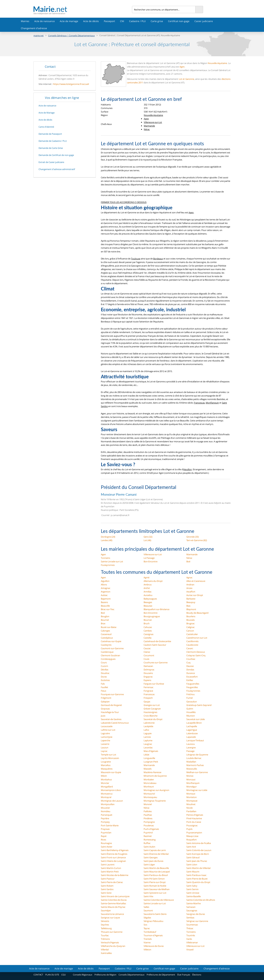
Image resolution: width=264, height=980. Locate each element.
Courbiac (191, 659)
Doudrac (105, 673)
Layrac (104, 751)
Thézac (190, 928)
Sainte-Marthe (194, 903)
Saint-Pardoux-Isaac (196, 875)
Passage (190, 751)
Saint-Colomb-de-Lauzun (199, 850)
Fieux (104, 691)
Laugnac (148, 744)
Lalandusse (192, 733)
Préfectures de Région (105, 975)
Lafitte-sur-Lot (108, 730)
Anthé (147, 588)
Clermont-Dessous (196, 652)
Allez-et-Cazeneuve (196, 581)
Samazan (191, 907)
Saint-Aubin (149, 847)
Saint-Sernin (192, 889)
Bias (188, 606)
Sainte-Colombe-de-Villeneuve (159, 900)
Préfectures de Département (161, 975)
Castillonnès (192, 641)
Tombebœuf (150, 932)
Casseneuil (106, 634)
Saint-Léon (192, 865)
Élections (197, 975)
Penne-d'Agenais (195, 815)
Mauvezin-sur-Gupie (111, 772)
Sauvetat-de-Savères (111, 719)
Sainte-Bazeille (194, 896)
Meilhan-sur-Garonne (197, 772)
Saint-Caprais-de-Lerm (155, 850)
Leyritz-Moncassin (110, 758)
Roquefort (192, 840)
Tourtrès (191, 935)
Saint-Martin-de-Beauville (156, 868)
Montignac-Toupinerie (155, 801)
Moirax (190, 776)
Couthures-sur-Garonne (156, 662)
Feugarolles (192, 687)
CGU (63, 975)
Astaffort (191, 592)
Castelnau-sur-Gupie (111, 641)
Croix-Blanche (151, 716)
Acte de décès (91, 21)
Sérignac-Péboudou (153, 921)
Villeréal (105, 950)
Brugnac (191, 623)
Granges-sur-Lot (152, 705)
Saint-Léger (149, 865)
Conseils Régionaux (83, 975)
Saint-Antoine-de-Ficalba (199, 843)
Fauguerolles (193, 684)
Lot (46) (147, 540)
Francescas (199, 403)
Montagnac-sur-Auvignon (156, 790)
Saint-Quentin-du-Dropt (198, 882)
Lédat (146, 755)
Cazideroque (107, 652)
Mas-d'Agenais (151, 751)
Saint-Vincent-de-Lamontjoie (115, 896)
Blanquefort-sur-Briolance (156, 609)
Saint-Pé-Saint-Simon (154, 879)
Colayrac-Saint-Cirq (196, 655)
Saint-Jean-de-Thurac (197, 861)
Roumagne (106, 843)
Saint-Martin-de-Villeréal (198, 868)
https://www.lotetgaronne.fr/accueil (71, 84)
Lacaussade (107, 726)
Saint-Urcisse (193, 893)
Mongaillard (107, 787)
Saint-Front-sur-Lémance (113, 857)
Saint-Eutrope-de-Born (198, 854)
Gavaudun (192, 702)
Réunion (191, 716)
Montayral (106, 797)
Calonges (105, 631)
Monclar (105, 783)
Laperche (105, 740)
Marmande (149, 126)
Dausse (190, 666)
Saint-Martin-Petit (110, 872)
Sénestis (105, 921)
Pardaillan (191, 811)
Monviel (148, 804)
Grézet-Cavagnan (152, 709)
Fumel (189, 698)
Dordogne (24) (108, 537)
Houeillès (191, 712)
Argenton (106, 592)
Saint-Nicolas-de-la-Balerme (115, 875)
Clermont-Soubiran (110, 655)
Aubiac (104, 595)
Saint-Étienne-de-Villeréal (156, 854)
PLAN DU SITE (52, 975)
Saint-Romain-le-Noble (155, 886)
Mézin (104, 776)
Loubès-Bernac (194, 758)
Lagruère (105, 733)
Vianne (147, 942)
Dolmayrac (149, 670)
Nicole (189, 808)
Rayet (104, 836)
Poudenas (149, 825)
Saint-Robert (107, 886)
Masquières (107, 769)
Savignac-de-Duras (196, 914)
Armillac (148, 592)
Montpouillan (108, 804)
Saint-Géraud (193, 857)
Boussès (191, 620)
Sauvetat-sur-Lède (196, 719)
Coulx (146, 659)
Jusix (103, 716)
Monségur (192, 787)
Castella (147, 638)
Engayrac (148, 677)
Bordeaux (158, 259)
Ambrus (148, 585)
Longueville (149, 758)
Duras (104, 677)
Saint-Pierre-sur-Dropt (155, 882)
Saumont (148, 910)
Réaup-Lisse (192, 836)
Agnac (189, 577)
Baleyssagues (150, 599)
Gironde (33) (193, 537)
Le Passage (149, 558)
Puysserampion (194, 833)
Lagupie (148, 733)
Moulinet (191, 804)
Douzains (148, 673)
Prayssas (105, 829)
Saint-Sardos (107, 889)
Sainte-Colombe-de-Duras (114, 900)
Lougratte (106, 762)
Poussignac (192, 825)
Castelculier (192, 634)
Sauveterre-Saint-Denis (155, 914)
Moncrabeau (150, 783)
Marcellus (106, 765)
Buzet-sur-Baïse (109, 627)
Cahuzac (148, 627)
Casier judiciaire (204, 21)
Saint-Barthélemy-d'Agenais (115, 850)
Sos (145, 925)
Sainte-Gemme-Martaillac (113, 903)
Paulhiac (148, 815)
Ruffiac (147, 843)
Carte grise (157, 21)
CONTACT (38, 975)
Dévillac (105, 670)
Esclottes (105, 680)
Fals (103, 684)
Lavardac (148, 748)
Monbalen (149, 779)
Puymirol (148, 833)
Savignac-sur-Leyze (110, 918)
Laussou (191, 744)
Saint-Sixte (106, 893)
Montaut (191, 794)
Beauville (105, 606)
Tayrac (147, 928)
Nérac (147, 129)
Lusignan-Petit (151, 762)
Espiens (147, 680)
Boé (188, 561)
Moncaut (191, 779)
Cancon (190, 631)
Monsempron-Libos (111, 790)
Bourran (148, 620)
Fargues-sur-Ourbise (154, 684)
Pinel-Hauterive (194, 818)
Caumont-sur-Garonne (112, 648)
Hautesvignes (150, 712)
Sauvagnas (192, 910)
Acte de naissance (45, 21)
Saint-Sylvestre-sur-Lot (155, 893)
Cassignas (148, 634)
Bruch (147, 623)
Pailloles (148, 811)
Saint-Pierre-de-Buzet (197, 879)
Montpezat (192, 801)
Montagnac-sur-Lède (197, 790)
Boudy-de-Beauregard (197, 613)
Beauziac (148, 606)
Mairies (25, 21)
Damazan (148, 666)
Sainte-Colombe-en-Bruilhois (201, 900)
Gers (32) (148, 537)
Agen (182, 67)
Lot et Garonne (186, 79)
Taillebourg (106, 928)
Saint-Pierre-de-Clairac (112, 882)
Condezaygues (108, 659)
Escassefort (192, 677)
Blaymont (191, 609)
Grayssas (105, 709)
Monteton (192, 797)
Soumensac (192, 925)
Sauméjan (106, 910)
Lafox (146, 730)
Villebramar (192, 942)
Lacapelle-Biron (194, 723)
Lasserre (105, 744)
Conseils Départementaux (131, 975)
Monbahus (106, 779)
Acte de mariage (69, 21)
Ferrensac (148, 687)
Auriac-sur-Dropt (195, 595)
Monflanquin (212, 403)
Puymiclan (106, 833)
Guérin (190, 709)
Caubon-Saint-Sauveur (155, 645)
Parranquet (107, 815)
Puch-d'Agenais (151, 829)
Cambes (148, 631)
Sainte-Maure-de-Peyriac (113, 907)
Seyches (105, 925)
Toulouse (136, 259)
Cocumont (149, 655)
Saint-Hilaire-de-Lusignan (113, 861)
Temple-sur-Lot (109, 755)
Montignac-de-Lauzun (112, 801)
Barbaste (191, 599)
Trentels (148, 939)
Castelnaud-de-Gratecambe (157, 641)
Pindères (148, 818)
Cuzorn (104, 666)
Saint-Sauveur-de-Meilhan (157, 889)
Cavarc (190, 648)
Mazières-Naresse (152, 772)
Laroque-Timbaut (195, 740)
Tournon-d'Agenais (153, 935)
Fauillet (104, 687)
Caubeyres (106, 645)
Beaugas (148, 602)
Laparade (191, 737)
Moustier (105, 808)
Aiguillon (187, 469)
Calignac (191, 627)
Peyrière (105, 818)
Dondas (190, 670)
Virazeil (190, 950)
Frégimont (106, 698)
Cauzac (147, 648)
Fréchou (191, 694)
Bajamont (106, 599)
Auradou (148, 595)
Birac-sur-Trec (108, 609)
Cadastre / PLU (137, 21)
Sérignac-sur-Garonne (197, 921)
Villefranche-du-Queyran (113, 946)
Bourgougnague (152, 616)
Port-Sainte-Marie (110, 825)
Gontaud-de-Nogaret (111, 705)
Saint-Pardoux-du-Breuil (156, 875)
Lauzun (105, 748)
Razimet (148, 836)
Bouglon (105, 616)
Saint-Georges (151, 857)
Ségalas (147, 918)
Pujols (189, 829)
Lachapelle (192, 726)
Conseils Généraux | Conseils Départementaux (71, 36)
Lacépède (148, 726)
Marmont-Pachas (195, 765)
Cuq (188, 662)
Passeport (109, 21)
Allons (104, 585)
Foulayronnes (108, 565)
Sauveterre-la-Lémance (112, 914)
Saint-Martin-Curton (111, 868)
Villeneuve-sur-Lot (153, 122)
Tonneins (105, 558)
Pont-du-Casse (194, 822)
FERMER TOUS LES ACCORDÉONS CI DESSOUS (124, 202)
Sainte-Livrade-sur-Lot (112, 561)
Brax (103, 623)
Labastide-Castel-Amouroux (115, 723)
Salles (146, 907)
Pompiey (105, 822)
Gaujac (147, 702)
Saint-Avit (191, 847)
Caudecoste (192, 645)
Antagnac (106, 588)
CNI (122, 21)
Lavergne (191, 748)
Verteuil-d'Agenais (110, 942)
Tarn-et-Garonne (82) (197, 540)
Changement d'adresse (34, 28)
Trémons (105, 939)
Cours (104, 662)
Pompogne (149, 822)
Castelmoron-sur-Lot (197, 638)
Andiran (190, 585)
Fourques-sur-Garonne (112, 694)
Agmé (146, 577)
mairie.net (39, 36)
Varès (189, 939)
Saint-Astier (107, 847)
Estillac (190, 680)
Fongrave (148, 691)
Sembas (190, 918)
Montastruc (107, 794)
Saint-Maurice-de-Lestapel (157, 872)
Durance (191, 673)
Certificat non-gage (179, 21)
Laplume (148, 740)
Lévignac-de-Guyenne (197, 755)
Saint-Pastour (108, 879)
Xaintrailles (106, 953)
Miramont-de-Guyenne (155, 776)
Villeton (147, 950)
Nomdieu (106, 811)
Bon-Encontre (151, 561)
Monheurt (149, 787)
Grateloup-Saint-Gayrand (199, 705)
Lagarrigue (192, 730)
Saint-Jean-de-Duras (153, 861)
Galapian (105, 702)
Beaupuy (191, 602)
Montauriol (149, 794)
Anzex (189, 588)
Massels (148, 769)
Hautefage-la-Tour (110, 712)
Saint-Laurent (108, 865)
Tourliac (105, 935)
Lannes (147, 737)
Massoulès (192, 769)
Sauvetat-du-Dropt (153, 719)
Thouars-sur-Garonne (112, 932)
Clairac (147, 652)
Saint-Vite (148, 896)
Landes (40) (107, 540)
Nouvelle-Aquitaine (217, 63)
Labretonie (149, 723)
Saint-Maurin (193, 872)
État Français (184, 975)
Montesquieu (150, 797)
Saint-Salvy (192, 886)
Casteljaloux (107, 638)
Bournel (105, 620)
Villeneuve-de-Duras (154, 946)
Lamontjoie (107, 737)
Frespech (148, 698)
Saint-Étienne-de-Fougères (114, 854)
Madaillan (191, 762)
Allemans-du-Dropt (153, 581)
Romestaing (150, 840)
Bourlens (191, 616)
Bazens (104, 602)
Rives (103, 840)
